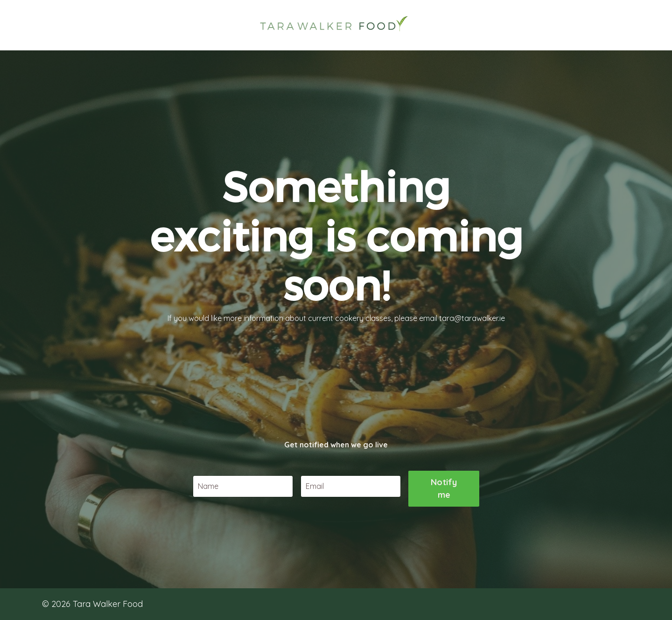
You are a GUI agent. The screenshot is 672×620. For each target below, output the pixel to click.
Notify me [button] (444, 527)
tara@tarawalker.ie (472, 325)
